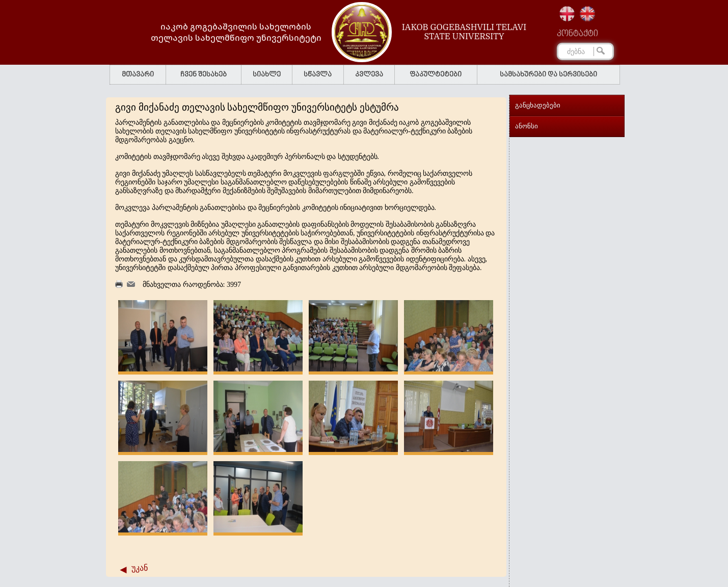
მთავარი (138, 75)
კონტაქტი (577, 34)
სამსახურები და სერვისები (548, 75)
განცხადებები (538, 105)
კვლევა (369, 75)
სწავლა (318, 75)
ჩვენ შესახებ (204, 75)
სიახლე (267, 75)
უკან (140, 568)
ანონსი (527, 126)
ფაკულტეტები (436, 75)
